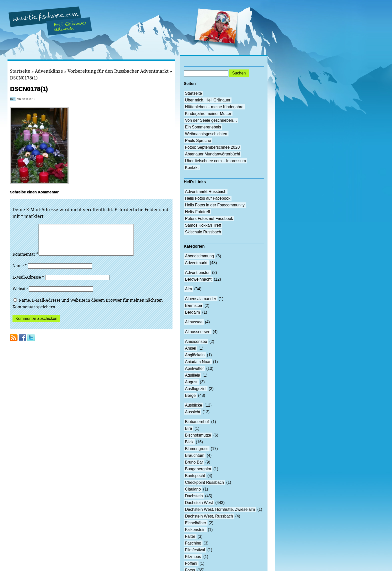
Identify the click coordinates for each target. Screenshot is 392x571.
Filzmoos (193, 557)
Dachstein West (199, 503)
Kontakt (192, 168)
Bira (188, 428)
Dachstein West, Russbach (209, 516)
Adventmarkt (196, 263)
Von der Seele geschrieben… (211, 120)
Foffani (191, 563)
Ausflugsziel (196, 389)
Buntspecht (195, 476)
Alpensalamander (201, 299)
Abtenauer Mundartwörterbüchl (212, 154)
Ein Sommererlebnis (203, 127)
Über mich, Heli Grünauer (208, 100)
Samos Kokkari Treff (203, 225)
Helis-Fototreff (197, 212)
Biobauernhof (197, 422)
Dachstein (194, 496)
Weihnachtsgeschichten (206, 134)
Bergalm (192, 312)
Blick (189, 442)
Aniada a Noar (198, 362)
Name (20, 272)
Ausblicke (193, 405)
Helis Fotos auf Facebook (208, 198)
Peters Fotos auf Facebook (209, 219)
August (191, 382)
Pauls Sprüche (198, 141)
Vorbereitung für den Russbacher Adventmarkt (118, 71)
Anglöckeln (195, 355)
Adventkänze (49, 71)
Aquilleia (192, 375)
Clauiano (193, 489)
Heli (13, 99)
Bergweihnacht (198, 279)
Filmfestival (195, 550)
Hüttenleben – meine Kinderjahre (214, 107)
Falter (190, 536)
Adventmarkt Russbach (206, 192)
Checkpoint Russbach (204, 482)
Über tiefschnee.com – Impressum (215, 161)
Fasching (193, 543)
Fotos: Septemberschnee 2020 (212, 147)
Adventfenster (197, 273)
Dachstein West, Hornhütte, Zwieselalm (220, 509)
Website (20, 295)
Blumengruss (197, 449)
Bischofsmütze (198, 435)
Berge (190, 395)
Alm (188, 289)
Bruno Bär (194, 462)
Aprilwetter (194, 368)
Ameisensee (196, 341)
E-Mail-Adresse (28, 283)
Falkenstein (195, 530)
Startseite (20, 71)
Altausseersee (198, 332)
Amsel (190, 348)
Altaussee (194, 322)
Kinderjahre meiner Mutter (208, 114)
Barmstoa (193, 305)
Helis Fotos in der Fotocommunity (215, 205)
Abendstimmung (199, 256)
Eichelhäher (196, 523)
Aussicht (192, 412)
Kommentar (25, 260)
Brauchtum (195, 455)
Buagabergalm (198, 469)
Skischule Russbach (203, 232)
